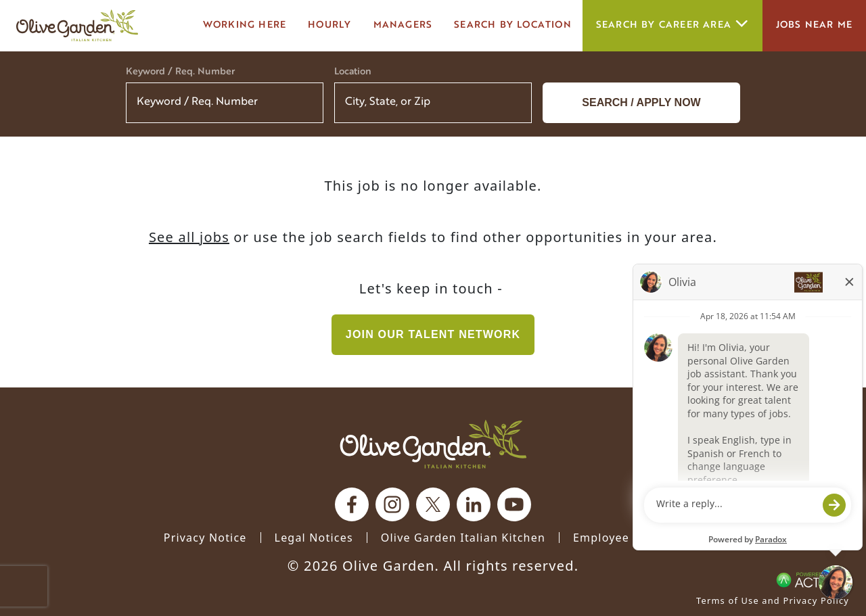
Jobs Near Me (814, 25)
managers (403, 25)
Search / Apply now (641, 102)
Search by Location (513, 25)
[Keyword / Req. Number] (225, 103)
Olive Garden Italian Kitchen (463, 538)
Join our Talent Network (433, 334)
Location (353, 72)
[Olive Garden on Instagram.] (392, 504)
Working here (245, 25)
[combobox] (433, 103)
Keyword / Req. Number (180, 72)
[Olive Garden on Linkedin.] (474, 504)
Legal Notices (314, 538)
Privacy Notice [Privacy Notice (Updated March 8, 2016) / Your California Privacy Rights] (205, 538)
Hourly (329, 25)
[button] (513, 103)
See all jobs (189, 237)
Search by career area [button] (673, 25)
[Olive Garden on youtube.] (514, 504)
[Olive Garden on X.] (433, 504)
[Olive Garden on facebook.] (352, 504)
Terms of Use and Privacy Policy (773, 600)
